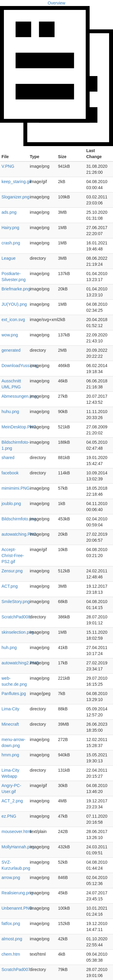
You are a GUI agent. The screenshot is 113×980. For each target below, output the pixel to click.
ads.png (9, 212)
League (9, 258)
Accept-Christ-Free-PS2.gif (13, 556)
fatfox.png (11, 923)
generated (11, 350)
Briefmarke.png (16, 289)
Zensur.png (12, 571)
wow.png (10, 335)
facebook (10, 473)
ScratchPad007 (16, 969)
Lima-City (10, 709)
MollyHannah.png (18, 847)
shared (8, 458)
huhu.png (10, 412)
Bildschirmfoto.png (19, 519)
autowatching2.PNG (20, 663)
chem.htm (11, 954)
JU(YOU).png (14, 304)
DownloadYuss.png (20, 366)
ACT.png (10, 586)
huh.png (9, 648)
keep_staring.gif (16, 182)
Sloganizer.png (16, 197)
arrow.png (11, 877)
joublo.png (11, 504)
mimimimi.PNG (16, 488)
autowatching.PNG (19, 534)
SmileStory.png (16, 602)
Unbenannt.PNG (17, 908)
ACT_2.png (12, 801)
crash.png (11, 243)
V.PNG (8, 166)
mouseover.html (16, 831)
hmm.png (10, 755)
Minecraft (10, 724)
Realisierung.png (17, 893)
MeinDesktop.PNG (19, 427)
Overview (56, 3)
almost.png (12, 939)
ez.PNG (9, 816)
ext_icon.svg (13, 320)
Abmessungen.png (19, 396)
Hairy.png (10, 228)
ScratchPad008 (16, 617)
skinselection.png (18, 632)
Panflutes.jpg (14, 694)
